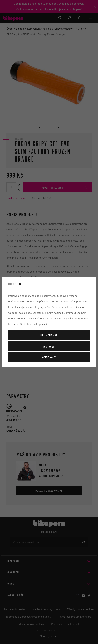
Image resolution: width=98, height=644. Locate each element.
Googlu (13, 313)
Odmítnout (49, 358)
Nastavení (49, 347)
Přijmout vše (49, 336)
